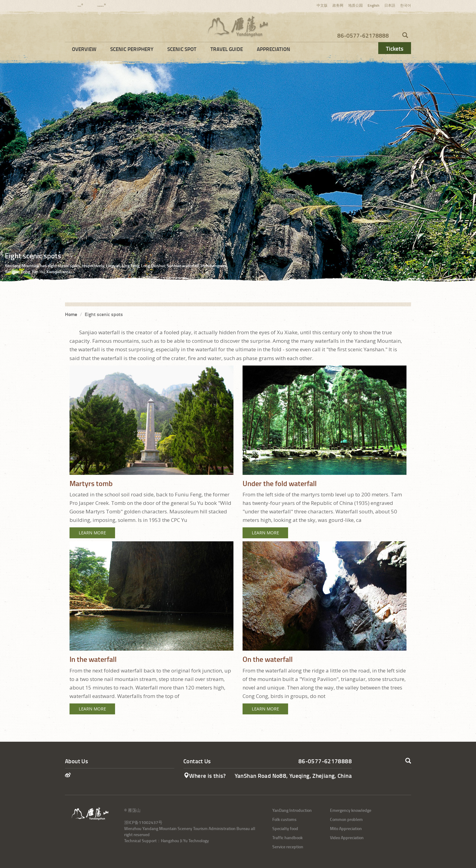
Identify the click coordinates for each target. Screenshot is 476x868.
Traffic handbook (287, 837)
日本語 (390, 5)
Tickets (395, 48)
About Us (76, 761)
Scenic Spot (182, 49)
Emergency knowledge (351, 810)
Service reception (288, 847)
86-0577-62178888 (363, 35)
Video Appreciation (347, 837)
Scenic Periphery (132, 49)
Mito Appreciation (346, 828)
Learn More (92, 533)
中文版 (322, 5)
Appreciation (274, 49)
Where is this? (205, 776)
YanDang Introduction (292, 810)
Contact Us (197, 761)
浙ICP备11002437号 (143, 822)
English (374, 5)
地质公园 (355, 5)
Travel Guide (227, 49)
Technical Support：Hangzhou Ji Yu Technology (167, 841)
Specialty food (285, 828)
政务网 (338, 5)
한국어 (406, 5)
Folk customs (284, 819)
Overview (84, 49)
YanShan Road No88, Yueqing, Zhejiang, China (293, 776)
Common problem (346, 819)
